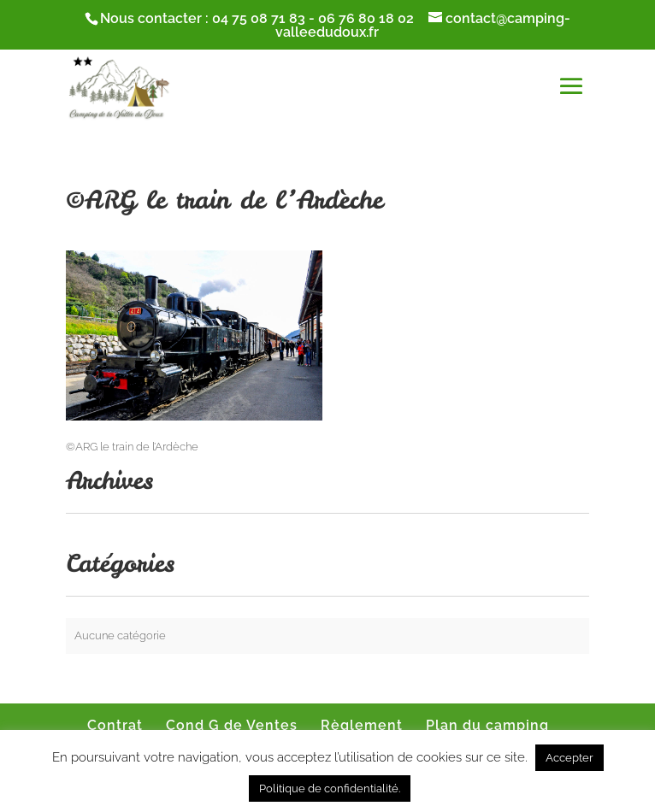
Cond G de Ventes (232, 725)
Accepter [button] (569, 758)
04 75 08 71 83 (259, 18)
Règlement (362, 725)
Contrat (115, 725)
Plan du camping (487, 725)
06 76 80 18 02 (366, 18)
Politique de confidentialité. (330, 788)
